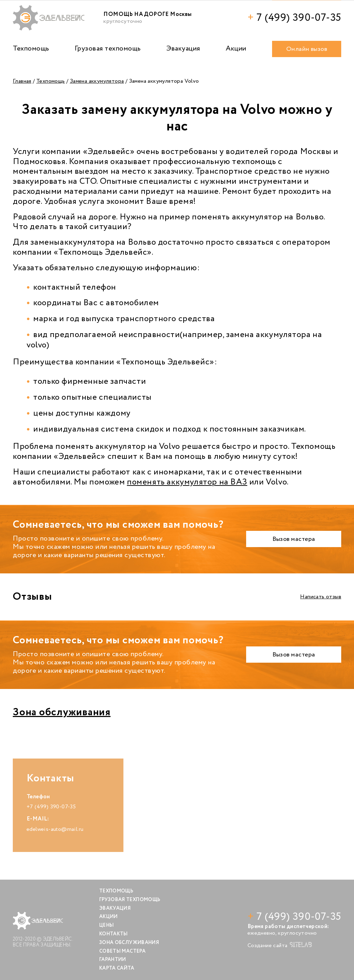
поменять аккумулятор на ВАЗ (187, 482)
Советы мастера (122, 951)
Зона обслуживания (62, 712)
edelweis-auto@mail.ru (55, 829)
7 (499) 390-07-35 (294, 18)
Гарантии (113, 960)
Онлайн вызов (307, 49)
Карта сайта (117, 968)
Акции (236, 49)
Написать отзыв (321, 597)
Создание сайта (280, 945)
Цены (106, 925)
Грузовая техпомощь (108, 49)
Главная (22, 81)
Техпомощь (31, 49)
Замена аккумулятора (97, 81)
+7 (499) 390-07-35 (51, 807)
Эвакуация (183, 49)
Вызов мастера (294, 539)
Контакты (114, 934)
